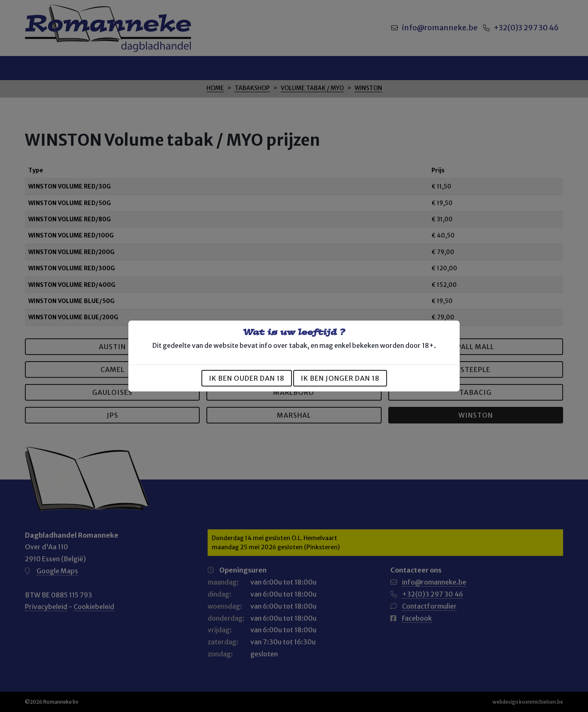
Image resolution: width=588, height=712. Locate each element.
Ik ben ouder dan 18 (247, 378)
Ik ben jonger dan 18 (340, 378)
